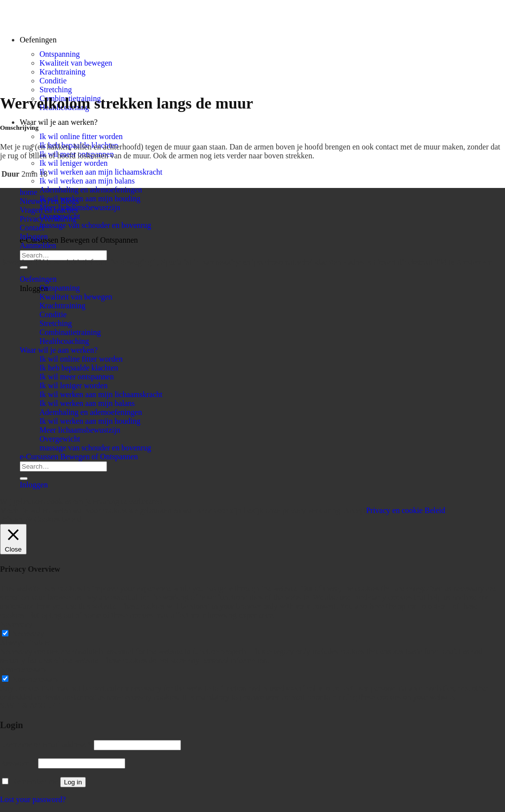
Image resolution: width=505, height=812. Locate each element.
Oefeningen (38, 279)
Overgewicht (60, 439)
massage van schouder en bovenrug (95, 225)
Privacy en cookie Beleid (405, 510)
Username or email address (46, 745)
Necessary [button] (16, 624)
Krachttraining (62, 72)
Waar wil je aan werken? (59, 122)
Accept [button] (355, 510)
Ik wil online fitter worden (81, 136)
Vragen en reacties (49, 210)
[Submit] (24, 267)
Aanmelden (38, 245)
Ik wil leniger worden (73, 163)
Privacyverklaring (48, 219)
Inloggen (34, 237)
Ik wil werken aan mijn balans (87, 181)
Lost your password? (33, 799)
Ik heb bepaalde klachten (79, 368)
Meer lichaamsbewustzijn (80, 207)
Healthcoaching (64, 341)
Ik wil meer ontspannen (77, 377)
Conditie (53, 81)
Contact (32, 228)
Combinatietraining (70, 332)
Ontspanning (60, 54)
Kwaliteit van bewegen (76, 63)
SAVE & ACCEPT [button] (30, 706)
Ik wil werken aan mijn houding (90, 199)
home (29, 192)
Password (18, 763)
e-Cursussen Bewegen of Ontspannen (79, 240)
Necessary (28, 634)
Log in (73, 782)
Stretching (56, 90)
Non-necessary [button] (23, 669)
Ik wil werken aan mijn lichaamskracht (101, 172)
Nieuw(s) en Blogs (49, 201)
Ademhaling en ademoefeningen (91, 190)
